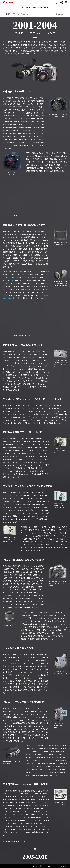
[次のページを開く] (35, 850)
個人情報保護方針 (62, 866)
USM (11, 280)
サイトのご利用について (48, 866)
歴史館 (7, 14)
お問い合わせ (36, 866)
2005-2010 (35, 857)
